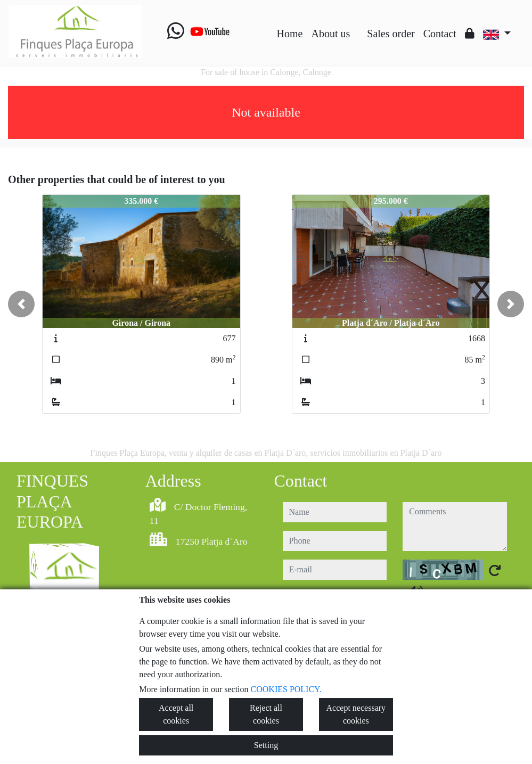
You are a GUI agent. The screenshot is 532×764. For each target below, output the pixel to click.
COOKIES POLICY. (286, 689)
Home (290, 34)
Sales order (391, 34)
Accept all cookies (176, 714)
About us (330, 34)
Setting (266, 745)
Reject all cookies (266, 714)
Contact (440, 34)
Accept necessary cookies (356, 714)
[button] (21, 304)
